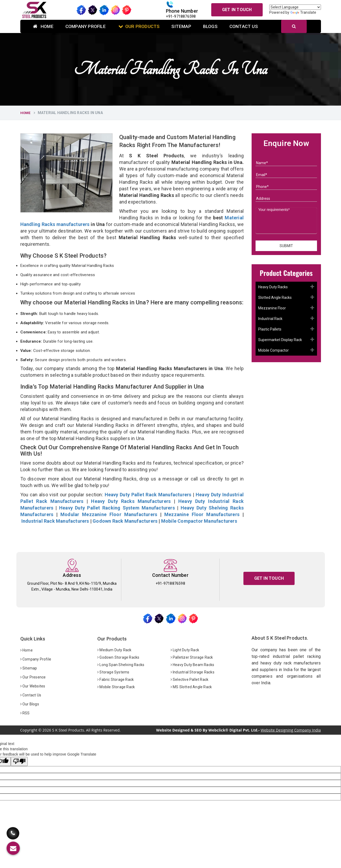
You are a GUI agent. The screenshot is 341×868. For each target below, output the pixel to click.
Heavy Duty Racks (273, 287)
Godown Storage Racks (118, 657)
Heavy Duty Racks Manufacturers (131, 501)
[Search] (294, 26)
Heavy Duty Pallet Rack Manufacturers (148, 495)
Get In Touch (237, 10)
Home (43, 26)
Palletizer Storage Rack (192, 657)
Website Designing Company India (291, 730)
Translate (303, 12)
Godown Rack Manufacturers (125, 521)
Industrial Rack (270, 319)
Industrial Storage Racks (193, 672)
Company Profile (86, 26)
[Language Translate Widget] (295, 7)
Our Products (139, 26)
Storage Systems (113, 672)
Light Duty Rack (185, 650)
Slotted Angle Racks (275, 298)
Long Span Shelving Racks (121, 665)
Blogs (210, 26)
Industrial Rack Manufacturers (55, 521)
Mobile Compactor (273, 350)
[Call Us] (13, 832)
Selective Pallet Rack (190, 680)
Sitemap (181, 26)
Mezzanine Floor (272, 308)
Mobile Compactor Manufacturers (199, 521)
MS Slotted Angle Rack (191, 687)
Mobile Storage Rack (116, 687)
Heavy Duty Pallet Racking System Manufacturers (117, 508)
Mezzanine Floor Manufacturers (202, 514)
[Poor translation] (19, 761)
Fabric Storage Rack (116, 680)
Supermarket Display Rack (280, 340)
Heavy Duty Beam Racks (193, 665)
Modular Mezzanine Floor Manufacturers (109, 514)
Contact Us (244, 26)
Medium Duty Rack (114, 650)
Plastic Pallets (270, 329)
